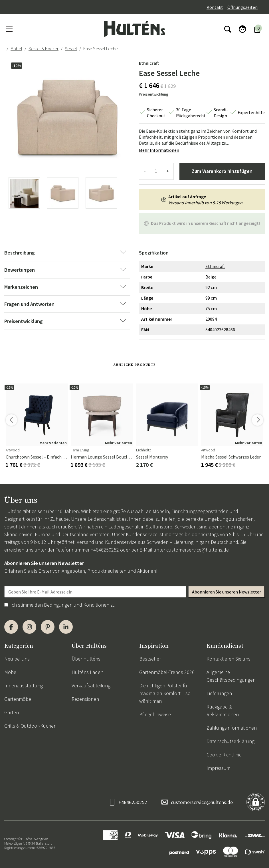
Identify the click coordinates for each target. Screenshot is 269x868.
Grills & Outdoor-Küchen (30, 726)
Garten (12, 712)
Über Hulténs (86, 659)
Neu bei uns (17, 659)
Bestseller (150, 659)
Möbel (16, 49)
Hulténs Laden (87, 672)
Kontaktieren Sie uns (228, 659)
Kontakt (215, 7)
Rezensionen (85, 699)
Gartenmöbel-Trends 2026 (167, 672)
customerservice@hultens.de (198, 550)
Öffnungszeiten (242, 7)
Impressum (219, 768)
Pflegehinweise (155, 714)
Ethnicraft (149, 63)
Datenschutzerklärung (230, 741)
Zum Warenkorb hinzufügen (222, 171)
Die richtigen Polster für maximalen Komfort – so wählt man (165, 693)
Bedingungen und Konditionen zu (80, 605)
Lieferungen (219, 693)
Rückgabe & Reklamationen (223, 710)
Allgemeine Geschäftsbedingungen (231, 676)
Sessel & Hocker (44, 49)
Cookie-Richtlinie (224, 755)
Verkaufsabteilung (91, 686)
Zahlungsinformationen (232, 728)
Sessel (71, 49)
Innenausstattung (24, 686)
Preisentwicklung (154, 94)
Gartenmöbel (18, 699)
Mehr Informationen (159, 150)
